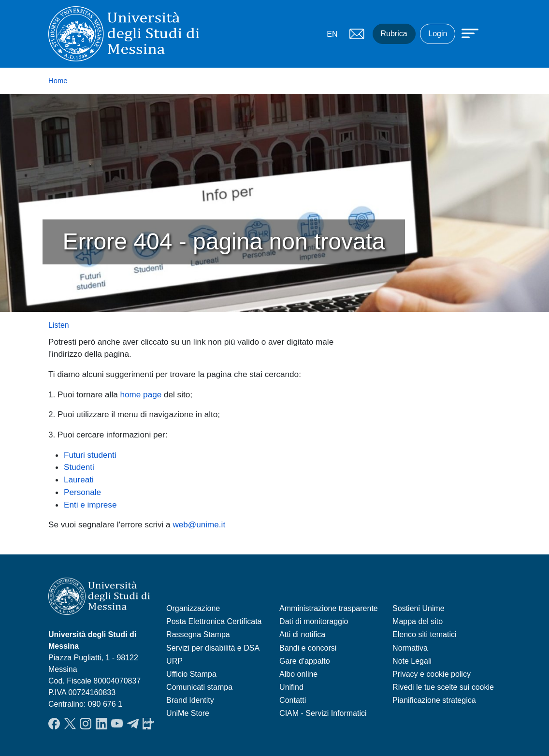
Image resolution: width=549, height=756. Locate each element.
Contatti (293, 700)
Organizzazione (193, 608)
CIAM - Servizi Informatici (323, 713)
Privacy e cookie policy (432, 674)
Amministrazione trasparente (329, 608)
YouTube (117, 724)
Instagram (86, 724)
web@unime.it (199, 524)
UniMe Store (188, 713)
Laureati (79, 480)
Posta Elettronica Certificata (214, 621)
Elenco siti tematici (425, 634)
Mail (357, 34)
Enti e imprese (90, 505)
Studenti (79, 467)
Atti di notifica (302, 634)
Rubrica (394, 34)
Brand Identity (190, 700)
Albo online (298, 674)
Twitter (70, 724)
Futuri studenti (90, 455)
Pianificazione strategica (434, 700)
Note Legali (412, 661)
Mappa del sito (418, 621)
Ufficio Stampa (191, 674)
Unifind (291, 687)
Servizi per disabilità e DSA (213, 648)
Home (58, 81)
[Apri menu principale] (465, 32)
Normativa (410, 648)
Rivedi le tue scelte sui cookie (443, 687)
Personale (82, 492)
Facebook (54, 724)
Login (438, 34)
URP (174, 661)
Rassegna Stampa (198, 634)
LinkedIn (101, 724)
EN (332, 34)
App (148, 724)
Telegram (133, 724)
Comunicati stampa (199, 687)
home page (141, 394)
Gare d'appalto (304, 661)
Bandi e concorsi (308, 648)
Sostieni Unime (419, 608)
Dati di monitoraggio (314, 621)
